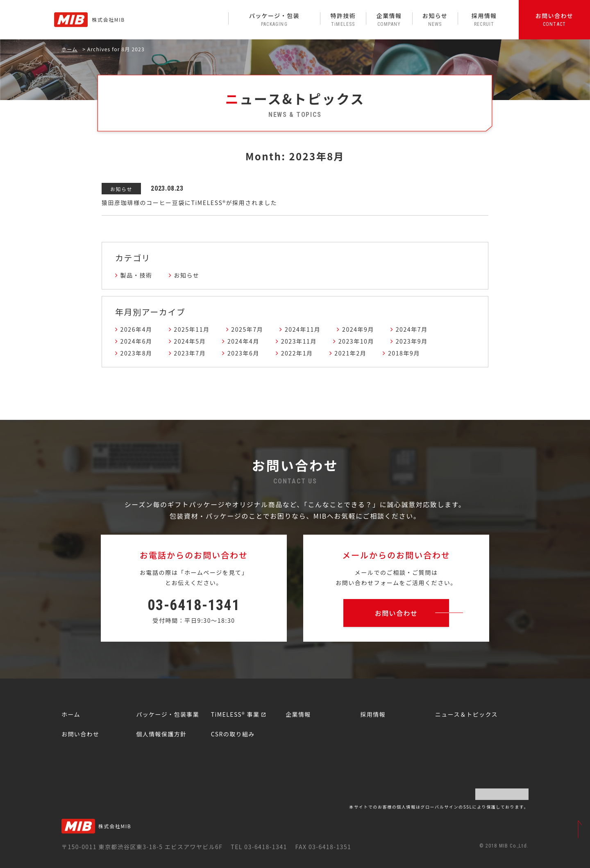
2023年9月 (412, 341)
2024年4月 (243, 341)
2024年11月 (303, 329)
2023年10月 (356, 341)
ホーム (69, 49)
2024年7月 (412, 329)
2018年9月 (404, 353)
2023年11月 (299, 341)
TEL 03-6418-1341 (259, 847)
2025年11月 (192, 329)
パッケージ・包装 (274, 19)
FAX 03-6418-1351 (323, 847)
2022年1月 (297, 353)
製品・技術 (136, 275)
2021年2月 (350, 353)
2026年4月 (136, 329)
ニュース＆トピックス (466, 714)
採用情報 (484, 19)
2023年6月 (243, 353)
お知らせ (435, 19)
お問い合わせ (554, 19)
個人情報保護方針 (161, 734)
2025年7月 (247, 329)
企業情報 (389, 19)
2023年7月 (190, 353)
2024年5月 (190, 341)
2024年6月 (136, 341)
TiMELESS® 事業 (235, 714)
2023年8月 (136, 353)
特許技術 (343, 19)
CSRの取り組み (233, 734)
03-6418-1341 (194, 605)
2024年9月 (358, 329)
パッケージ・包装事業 (168, 714)
